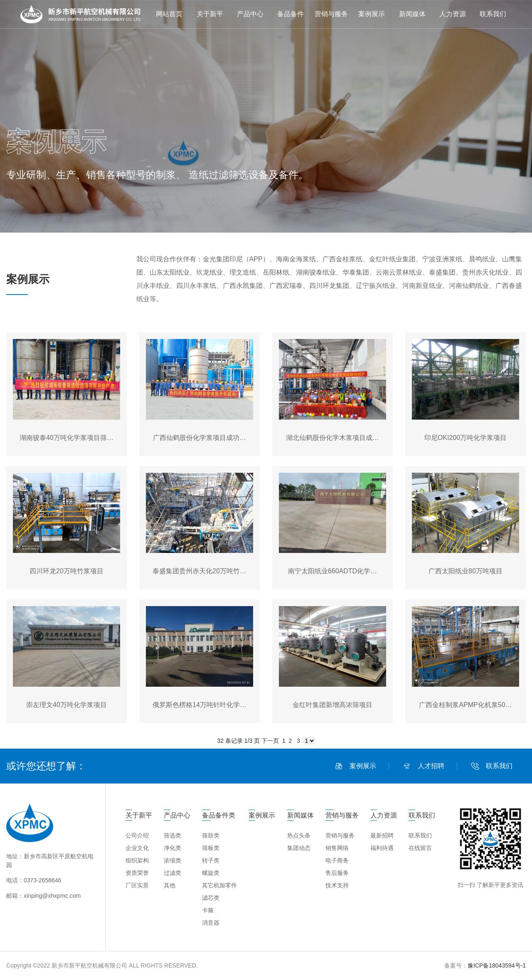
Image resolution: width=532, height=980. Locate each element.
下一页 (270, 741)
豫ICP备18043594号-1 (497, 965)
